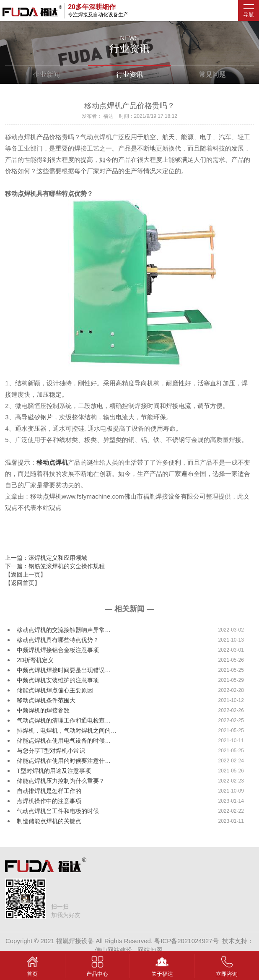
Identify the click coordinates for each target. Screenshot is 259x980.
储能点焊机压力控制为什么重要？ (61, 781)
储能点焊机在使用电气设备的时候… (64, 741)
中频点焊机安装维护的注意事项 (58, 680)
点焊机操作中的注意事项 (49, 801)
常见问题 (212, 74)
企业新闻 (47, 74)
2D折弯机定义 (35, 660)
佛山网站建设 (114, 950)
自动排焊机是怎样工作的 (49, 791)
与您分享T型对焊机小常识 (51, 751)
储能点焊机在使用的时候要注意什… (64, 761)
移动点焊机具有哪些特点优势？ (58, 640)
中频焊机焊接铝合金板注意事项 (58, 650)
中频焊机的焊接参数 (43, 710)
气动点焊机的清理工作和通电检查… (64, 720)
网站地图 (150, 950)
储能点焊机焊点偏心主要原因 (55, 690)
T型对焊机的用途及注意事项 (54, 771)
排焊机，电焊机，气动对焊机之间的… (67, 730)
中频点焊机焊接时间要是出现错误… (64, 670)
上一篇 (46, 558)
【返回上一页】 (26, 574)
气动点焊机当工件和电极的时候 (58, 811)
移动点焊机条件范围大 (46, 700)
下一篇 (55, 566)
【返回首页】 (23, 583)
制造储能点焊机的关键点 (49, 821)
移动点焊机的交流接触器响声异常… (64, 630)
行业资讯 (129, 74)
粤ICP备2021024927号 (186, 941)
